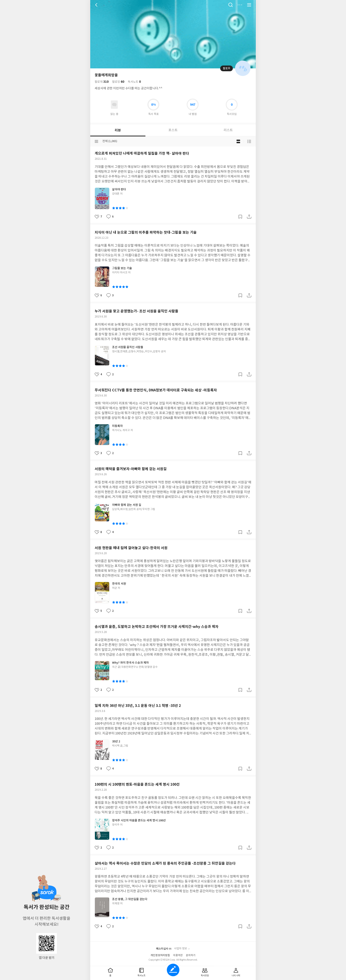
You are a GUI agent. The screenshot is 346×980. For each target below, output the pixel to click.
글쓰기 (173, 970)
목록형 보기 (249, 141)
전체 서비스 (249, 5)
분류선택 (96, 141)
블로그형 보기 (238, 141)
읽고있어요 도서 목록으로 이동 (114, 105)
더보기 (240, 5)
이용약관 (178, 955)
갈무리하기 (240, 217)
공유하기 (249, 217)
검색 (231, 5)
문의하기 (191, 955)
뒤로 (97, 5)
